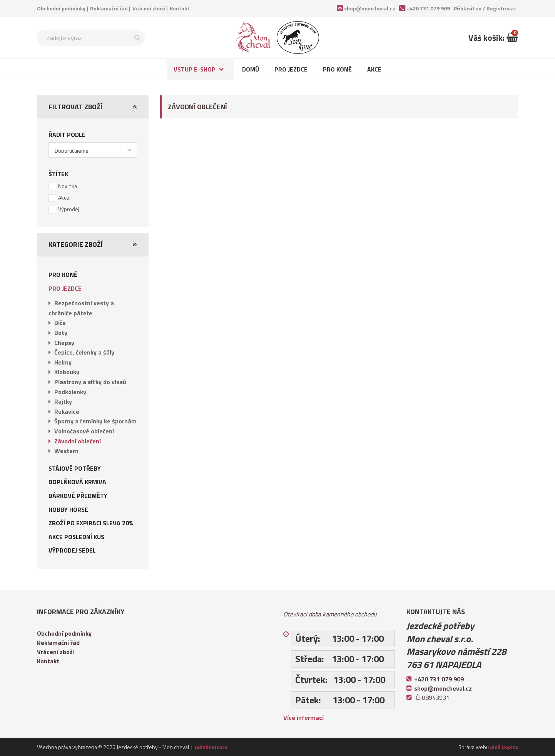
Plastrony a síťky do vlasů (90, 382)
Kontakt (180, 8)
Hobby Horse (68, 510)
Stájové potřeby (75, 468)
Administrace (211, 747)
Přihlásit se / (485, 8)
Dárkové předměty (78, 496)
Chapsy (64, 343)
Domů (251, 69)
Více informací (303, 718)
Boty (61, 333)
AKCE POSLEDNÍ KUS (76, 537)
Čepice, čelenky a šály (84, 352)
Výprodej (69, 209)
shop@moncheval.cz (370, 8)
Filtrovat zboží (75, 107)
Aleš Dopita (504, 747)
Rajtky (63, 401)
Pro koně (337, 69)
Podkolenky (70, 392)
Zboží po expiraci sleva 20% (91, 523)
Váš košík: (493, 38)
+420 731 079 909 (428, 8)
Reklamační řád (109, 8)
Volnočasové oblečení (84, 431)
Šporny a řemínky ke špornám (95, 421)
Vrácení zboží (149, 8)
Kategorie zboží (76, 244)
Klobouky (67, 372)
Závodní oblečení (78, 441)
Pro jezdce (291, 69)
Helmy (63, 362)
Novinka (68, 186)
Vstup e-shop (195, 69)
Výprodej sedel (72, 550)
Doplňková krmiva (77, 482)
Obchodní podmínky (61, 8)
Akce (374, 69)
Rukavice (67, 411)
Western (66, 451)
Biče (60, 323)
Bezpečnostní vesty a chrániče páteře (81, 308)
